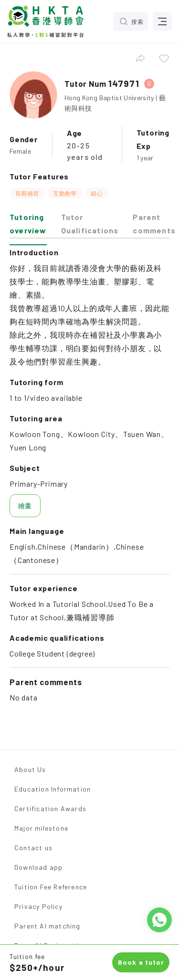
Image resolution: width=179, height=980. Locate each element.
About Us (30, 769)
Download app (38, 867)
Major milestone (41, 828)
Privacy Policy (38, 906)
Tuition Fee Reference (51, 887)
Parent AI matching (47, 926)
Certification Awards (50, 808)
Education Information (53, 789)
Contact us (33, 848)
